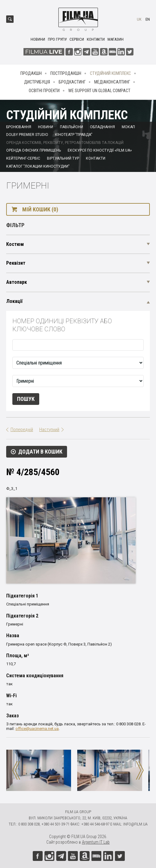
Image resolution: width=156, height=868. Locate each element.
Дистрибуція (37, 82)
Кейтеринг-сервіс (23, 158)
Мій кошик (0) (40, 209)
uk (139, 19)
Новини (38, 39)
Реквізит (16, 263)
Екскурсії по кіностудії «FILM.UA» (100, 150)
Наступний (49, 430)
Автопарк (17, 282)
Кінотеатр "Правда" (74, 135)
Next (140, 770)
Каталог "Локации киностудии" (38, 166)
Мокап (128, 127)
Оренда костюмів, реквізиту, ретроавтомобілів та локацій (65, 143)
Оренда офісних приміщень (34, 150)
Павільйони (72, 127)
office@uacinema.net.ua (37, 729)
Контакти (96, 39)
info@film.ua (135, 824)
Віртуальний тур (63, 158)
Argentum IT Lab (96, 842)
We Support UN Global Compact (99, 91)
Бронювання (19, 127)
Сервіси (77, 39)
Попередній (22, 430)
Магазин (116, 39)
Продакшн (31, 73)
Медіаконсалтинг (112, 82)
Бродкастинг (72, 82)
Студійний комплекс (110, 73)
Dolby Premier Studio (27, 135)
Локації (14, 301)
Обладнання (102, 127)
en (148, 19)
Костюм (15, 244)
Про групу (57, 39)
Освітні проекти (44, 91)
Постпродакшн (66, 73)
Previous (16, 770)
